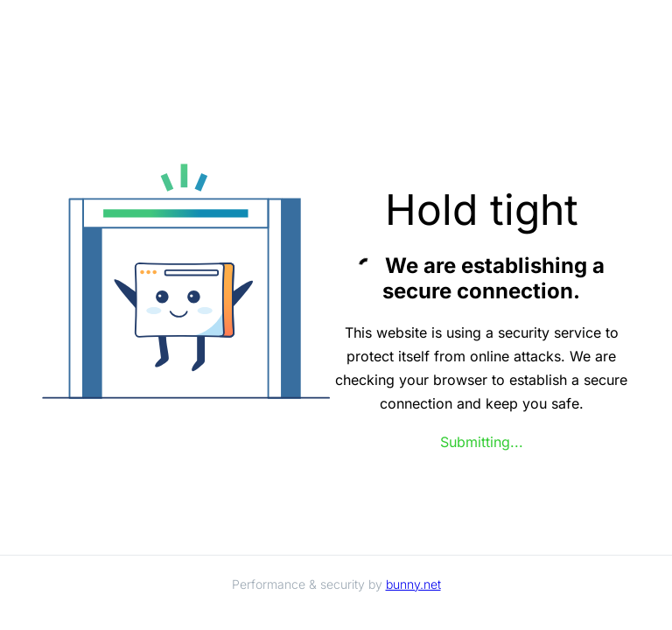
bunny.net (413, 584)
